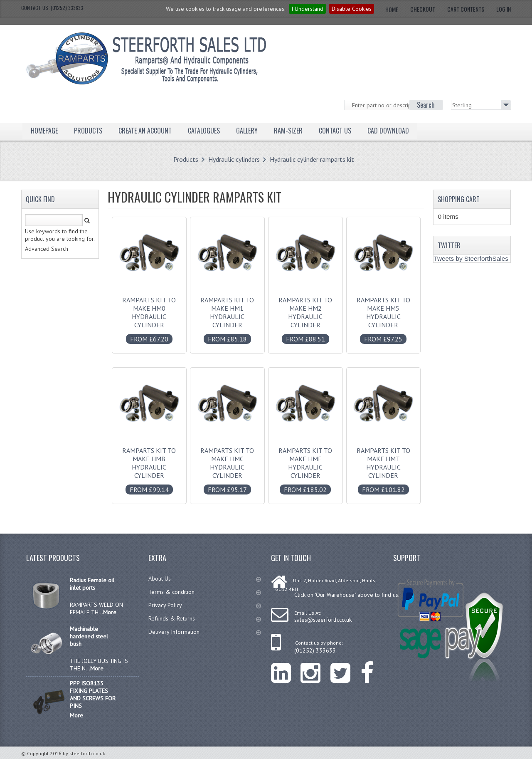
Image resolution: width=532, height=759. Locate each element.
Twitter (449, 245)
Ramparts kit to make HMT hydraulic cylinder (383, 466)
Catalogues (204, 131)
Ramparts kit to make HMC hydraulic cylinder (227, 466)
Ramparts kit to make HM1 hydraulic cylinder (227, 315)
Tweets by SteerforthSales (471, 258)
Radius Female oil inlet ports (92, 584)
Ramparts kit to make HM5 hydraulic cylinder (383, 315)
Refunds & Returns (205, 618)
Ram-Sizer (288, 131)
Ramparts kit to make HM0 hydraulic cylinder (149, 315)
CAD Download (388, 131)
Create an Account (145, 131)
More (110, 612)
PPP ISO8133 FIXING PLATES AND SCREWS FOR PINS (93, 695)
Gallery (247, 131)
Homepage (44, 131)
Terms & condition (205, 592)
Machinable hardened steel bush (89, 636)
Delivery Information (205, 632)
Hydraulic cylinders (234, 159)
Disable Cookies (352, 9)
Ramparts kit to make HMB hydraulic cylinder (149, 466)
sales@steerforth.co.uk (323, 620)
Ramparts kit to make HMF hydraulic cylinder (305, 466)
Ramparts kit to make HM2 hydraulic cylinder (305, 315)
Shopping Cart (459, 199)
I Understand (307, 9)
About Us (205, 579)
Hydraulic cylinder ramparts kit (312, 159)
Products (88, 131)
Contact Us (335, 131)
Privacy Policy (205, 605)
